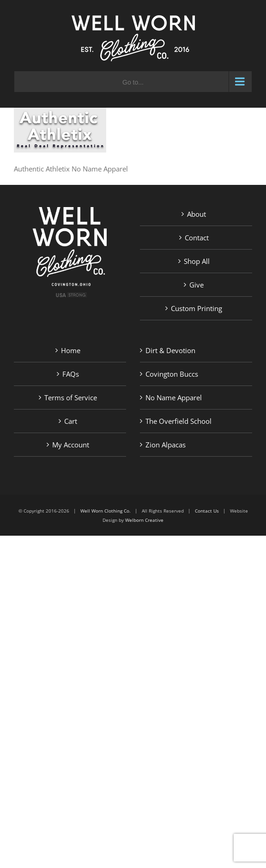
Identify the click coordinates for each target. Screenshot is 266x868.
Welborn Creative (144, 520)
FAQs (71, 374)
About (196, 214)
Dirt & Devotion (170, 350)
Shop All (197, 261)
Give (196, 285)
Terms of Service (71, 397)
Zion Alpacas (166, 445)
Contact (197, 238)
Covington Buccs (172, 374)
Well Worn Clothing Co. (106, 511)
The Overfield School (178, 421)
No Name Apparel (174, 397)
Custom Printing (196, 308)
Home (71, 350)
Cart (71, 421)
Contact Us (207, 511)
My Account (71, 445)
